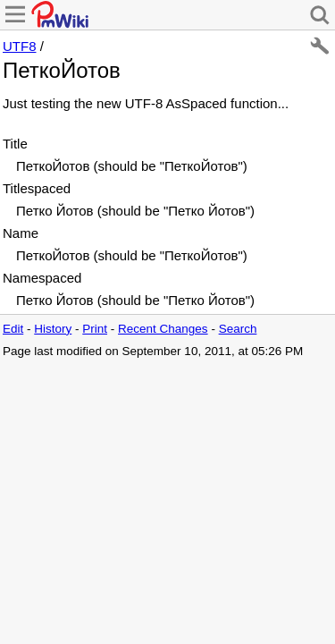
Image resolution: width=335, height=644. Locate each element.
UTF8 (20, 46)
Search (238, 329)
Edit (13, 329)
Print (95, 329)
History (53, 329)
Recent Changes (163, 329)
